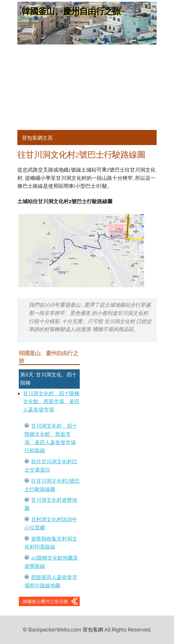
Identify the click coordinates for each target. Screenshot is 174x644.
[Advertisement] (87, 87)
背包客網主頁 (37, 138)
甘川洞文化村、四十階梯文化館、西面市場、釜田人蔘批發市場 (51, 402)
